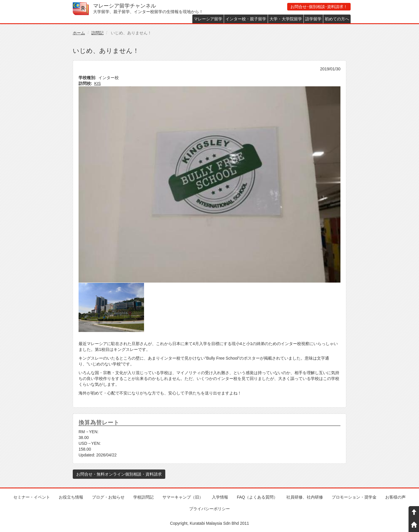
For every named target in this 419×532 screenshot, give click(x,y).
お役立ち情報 (71, 497)
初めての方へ (337, 19)
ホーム (79, 33)
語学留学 (313, 19)
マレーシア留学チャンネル (125, 6)
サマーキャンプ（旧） (183, 497)
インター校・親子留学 (246, 19)
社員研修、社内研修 (305, 497)
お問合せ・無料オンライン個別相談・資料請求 (119, 474)
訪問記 (97, 33)
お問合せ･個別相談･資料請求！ (319, 7)
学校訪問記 (143, 497)
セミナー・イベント (32, 497)
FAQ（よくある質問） (257, 497)
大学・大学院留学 (286, 19)
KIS (98, 83)
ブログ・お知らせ (108, 497)
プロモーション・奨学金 (354, 497)
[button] (210, 184)
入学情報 (220, 497)
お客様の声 (395, 497)
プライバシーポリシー (210, 509)
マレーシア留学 (208, 19)
